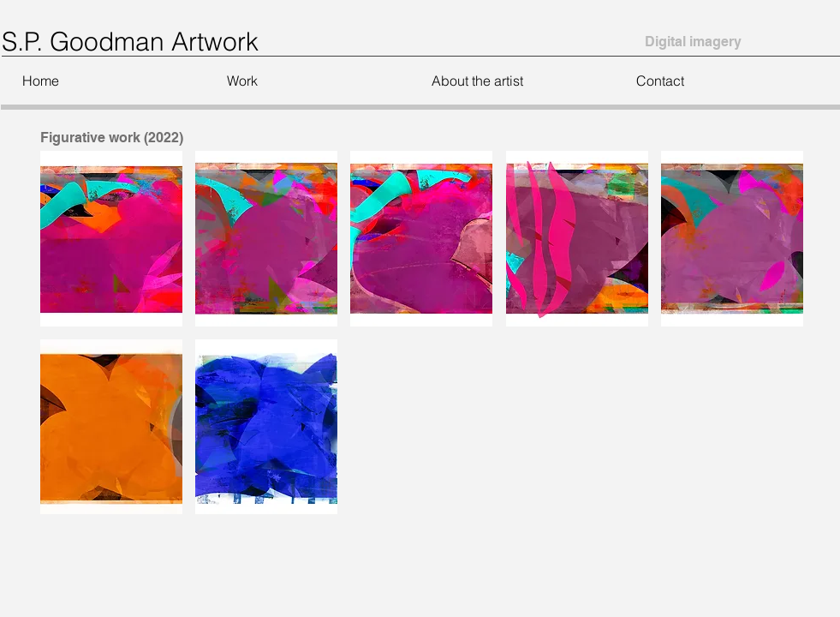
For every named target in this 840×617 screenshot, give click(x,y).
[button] (308, 81)
